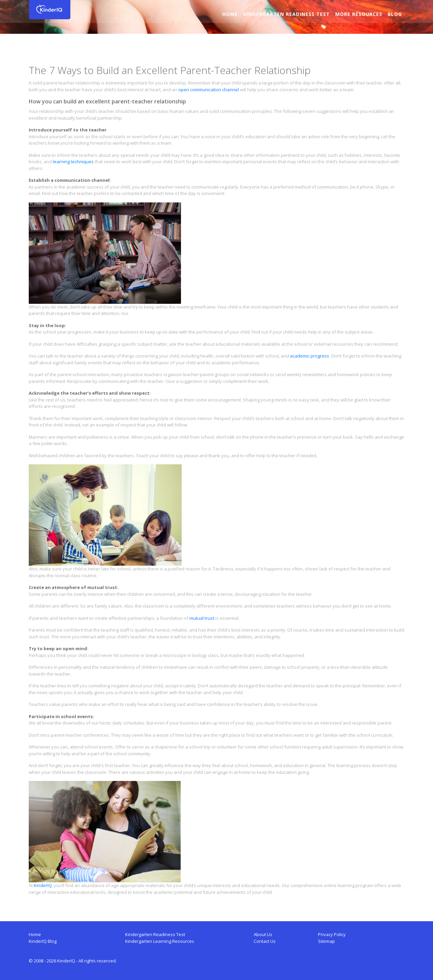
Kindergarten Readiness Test (286, 14)
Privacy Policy (332, 934)
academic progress (310, 356)
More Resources (358, 14)
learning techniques (73, 162)
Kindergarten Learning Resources (160, 941)
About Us (263, 934)
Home (230, 14)
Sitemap (326, 941)
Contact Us (265, 941)
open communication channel (209, 90)
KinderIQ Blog (43, 941)
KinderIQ (43, 885)
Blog (394, 14)
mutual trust (202, 618)
